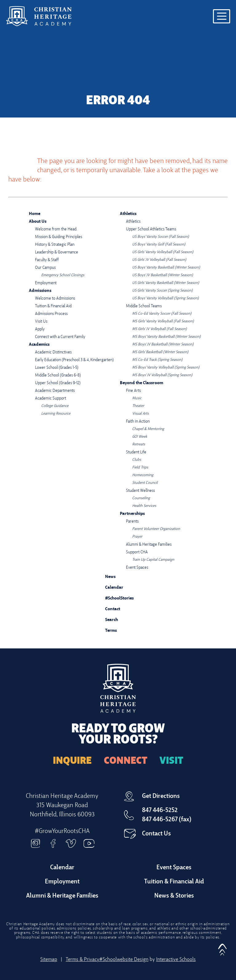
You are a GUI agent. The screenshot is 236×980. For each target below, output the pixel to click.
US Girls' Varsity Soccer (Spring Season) (162, 291)
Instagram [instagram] (35, 843)
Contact (108, 609)
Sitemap (49, 960)
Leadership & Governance (57, 252)
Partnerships (132, 514)
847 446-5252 (160, 811)
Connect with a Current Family (60, 337)
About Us (38, 222)
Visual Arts (140, 414)
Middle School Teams (144, 306)
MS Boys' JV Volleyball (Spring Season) (162, 375)
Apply (40, 329)
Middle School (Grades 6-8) (58, 375)
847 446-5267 (160, 820)
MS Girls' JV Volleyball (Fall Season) (159, 329)
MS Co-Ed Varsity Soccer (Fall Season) (162, 314)
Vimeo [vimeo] (71, 843)
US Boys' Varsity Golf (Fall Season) (159, 245)
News (106, 576)
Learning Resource (56, 414)
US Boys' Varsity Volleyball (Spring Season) (165, 298)
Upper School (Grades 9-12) (58, 383)
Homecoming (143, 475)
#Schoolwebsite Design (124, 960)
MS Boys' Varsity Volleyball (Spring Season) (166, 368)
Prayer (137, 537)
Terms (107, 630)
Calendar (110, 587)
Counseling (141, 498)
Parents (132, 522)
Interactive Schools (176, 960)
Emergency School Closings (63, 275)
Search (107, 619)
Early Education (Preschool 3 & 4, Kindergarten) (74, 360)
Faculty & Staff (47, 260)
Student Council (145, 483)
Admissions (40, 291)
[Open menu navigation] (222, 16)
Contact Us (156, 834)
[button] (222, 948)
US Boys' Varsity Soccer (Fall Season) (161, 237)
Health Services (144, 506)
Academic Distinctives (53, 352)
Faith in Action (138, 422)
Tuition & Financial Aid (53, 306)
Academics (39, 345)
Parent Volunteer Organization (156, 529)
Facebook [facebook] (53, 843)
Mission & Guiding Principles (59, 237)
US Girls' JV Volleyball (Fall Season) (159, 260)
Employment (46, 283)
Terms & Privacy (83, 960)
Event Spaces (137, 568)
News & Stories (174, 896)
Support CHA (137, 552)
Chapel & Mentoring (148, 429)
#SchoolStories (115, 598)
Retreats (139, 444)
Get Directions (161, 796)
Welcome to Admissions (55, 299)
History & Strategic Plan (55, 245)
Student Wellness (140, 491)
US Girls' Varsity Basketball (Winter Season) (166, 283)
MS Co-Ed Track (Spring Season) (157, 360)
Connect (126, 761)
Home (35, 214)
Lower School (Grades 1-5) (57, 368)
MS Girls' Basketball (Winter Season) (160, 352)
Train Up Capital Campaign (153, 560)
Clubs (137, 460)
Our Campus (45, 268)
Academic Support (51, 398)
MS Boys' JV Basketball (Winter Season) (163, 345)
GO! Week (140, 437)
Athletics (128, 214)
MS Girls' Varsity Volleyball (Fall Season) (163, 321)
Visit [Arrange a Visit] (171, 761)
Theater (138, 406)
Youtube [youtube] (89, 843)
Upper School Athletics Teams (151, 229)
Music (137, 398)
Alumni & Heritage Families (149, 545)
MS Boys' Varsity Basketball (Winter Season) (166, 337)
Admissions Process (51, 314)
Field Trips (140, 468)
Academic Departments (55, 391)
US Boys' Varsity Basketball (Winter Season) (166, 268)
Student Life (136, 452)
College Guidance (55, 406)
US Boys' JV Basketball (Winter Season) (163, 275)
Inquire (72, 761)
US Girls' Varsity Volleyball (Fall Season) (163, 252)
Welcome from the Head (56, 229)
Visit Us (41, 322)
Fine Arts (133, 391)
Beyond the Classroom (142, 383)
